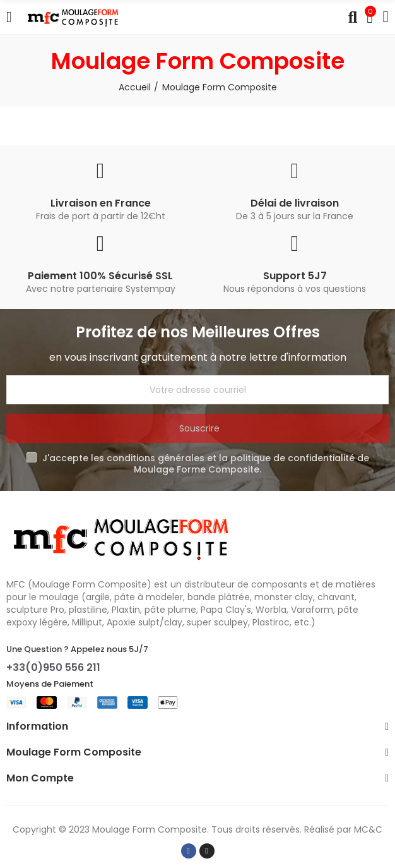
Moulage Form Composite (150, 829)
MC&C (368, 829)
